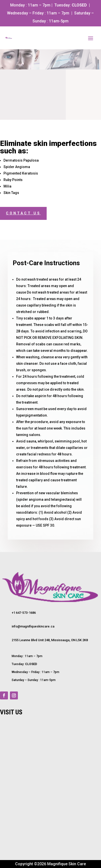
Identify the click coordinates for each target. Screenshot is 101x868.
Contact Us (23, 213)
